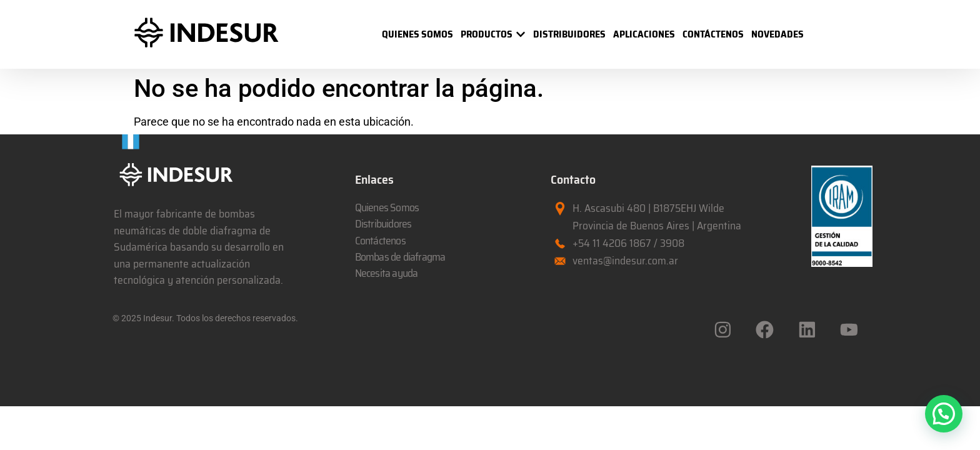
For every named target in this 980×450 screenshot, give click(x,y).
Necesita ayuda (387, 273)
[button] (944, 414)
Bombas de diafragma (400, 257)
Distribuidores (383, 224)
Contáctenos (380, 241)
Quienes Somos (387, 207)
